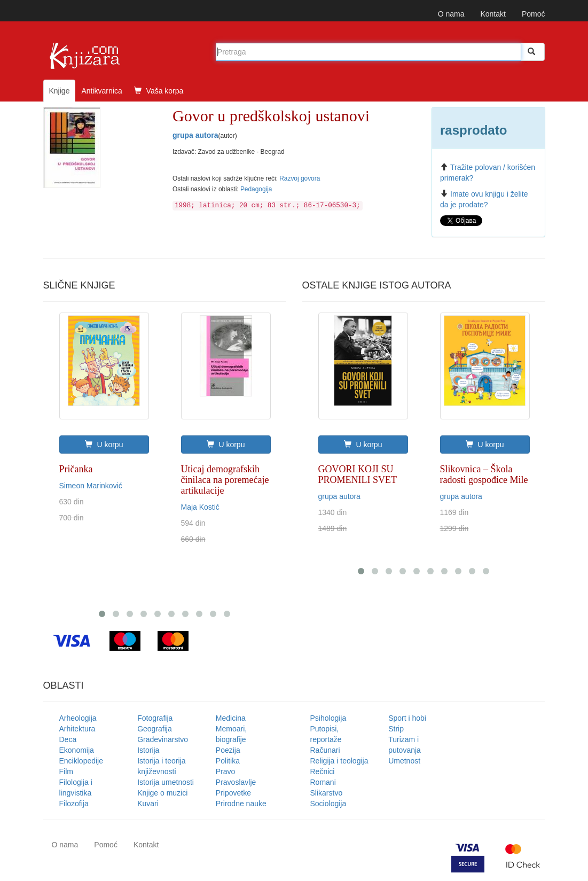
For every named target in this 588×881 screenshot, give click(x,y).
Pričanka (76, 469)
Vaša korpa (159, 91)
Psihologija (328, 718)
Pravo (226, 771)
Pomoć (534, 14)
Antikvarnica (101, 91)
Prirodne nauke (241, 804)
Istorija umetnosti (166, 782)
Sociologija (328, 804)
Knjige (60, 91)
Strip (396, 729)
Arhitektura (77, 729)
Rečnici (323, 771)
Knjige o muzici (162, 793)
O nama (451, 14)
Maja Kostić (200, 507)
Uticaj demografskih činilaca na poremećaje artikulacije (225, 480)
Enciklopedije (81, 761)
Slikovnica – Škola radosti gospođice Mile (484, 474)
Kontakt (493, 14)
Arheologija (78, 718)
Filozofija (74, 804)
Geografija (155, 729)
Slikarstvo (327, 793)
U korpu (104, 445)
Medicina (231, 718)
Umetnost (404, 761)
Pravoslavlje (236, 782)
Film (66, 771)
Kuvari (148, 804)
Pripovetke (233, 793)
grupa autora (195, 135)
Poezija (228, 750)
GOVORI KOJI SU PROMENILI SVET (358, 474)
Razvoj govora (300, 178)
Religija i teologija (339, 761)
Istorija (148, 750)
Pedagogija (256, 189)
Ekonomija (77, 750)
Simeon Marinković (91, 486)
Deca (68, 739)
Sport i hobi (407, 718)
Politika (228, 761)
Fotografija (155, 718)
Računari (325, 750)
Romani (323, 782)
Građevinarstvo (163, 739)
